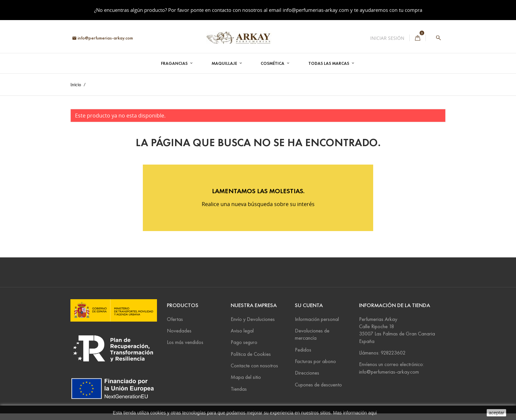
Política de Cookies (251, 354)
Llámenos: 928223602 (382, 353)
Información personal (317, 319)
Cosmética (273, 64)
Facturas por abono (315, 361)
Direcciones (307, 373)
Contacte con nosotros (254, 366)
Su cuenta (309, 305)
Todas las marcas (329, 64)
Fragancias (175, 64)
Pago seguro (244, 342)
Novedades (179, 331)
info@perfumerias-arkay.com (316, 10)
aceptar (496, 413)
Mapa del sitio (246, 377)
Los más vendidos (185, 342)
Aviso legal (242, 331)
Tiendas (239, 389)
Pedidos (303, 350)
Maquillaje (225, 64)
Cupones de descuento (318, 385)
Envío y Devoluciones (253, 319)
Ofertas (175, 319)
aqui (373, 413)
